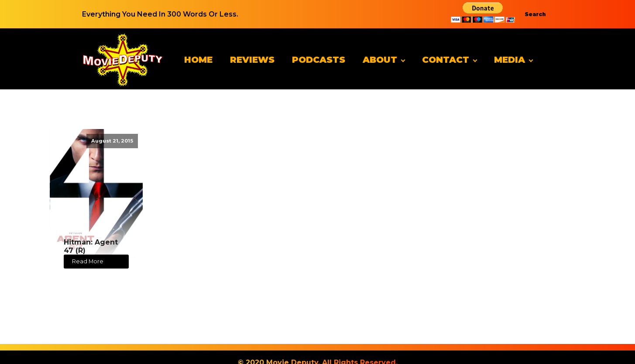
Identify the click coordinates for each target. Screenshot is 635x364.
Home (198, 60)
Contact (446, 60)
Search (535, 14)
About (380, 60)
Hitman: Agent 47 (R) (91, 246)
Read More (88, 261)
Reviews (252, 60)
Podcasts (319, 60)
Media (510, 60)
